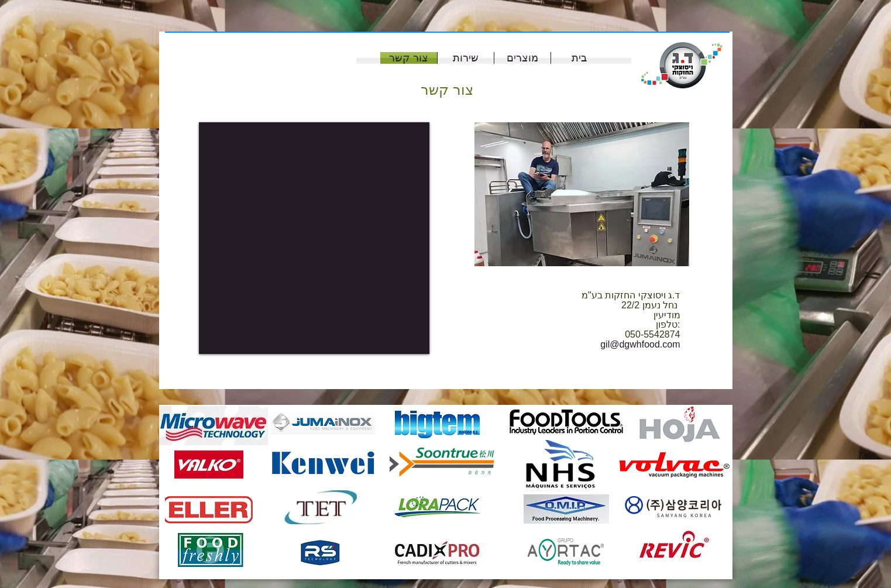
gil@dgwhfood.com (640, 344)
